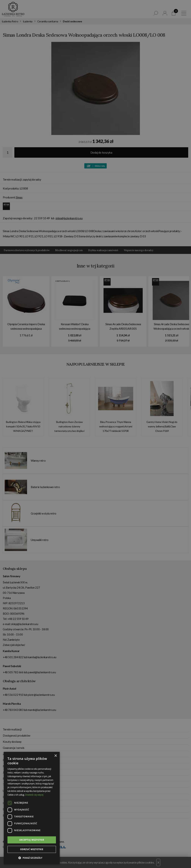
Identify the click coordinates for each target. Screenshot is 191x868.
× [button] (55, 756)
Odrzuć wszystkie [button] (32, 849)
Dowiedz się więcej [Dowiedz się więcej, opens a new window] (34, 795)
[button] (32, 858)
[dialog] (95, 434)
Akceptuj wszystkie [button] (32, 840)
